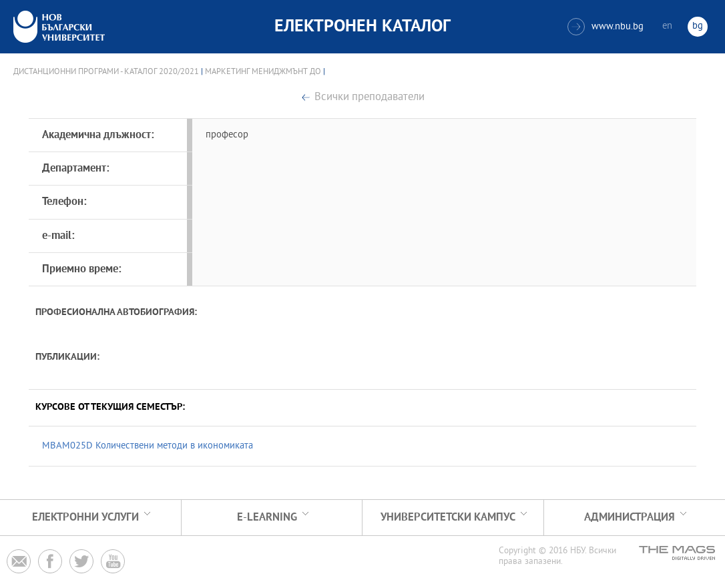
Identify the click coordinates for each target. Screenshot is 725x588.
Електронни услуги (85, 518)
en (667, 26)
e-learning (267, 518)
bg (698, 26)
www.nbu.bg (606, 27)
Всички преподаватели (370, 98)
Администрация (630, 518)
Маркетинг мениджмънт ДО (263, 72)
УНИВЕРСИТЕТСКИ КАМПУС (448, 518)
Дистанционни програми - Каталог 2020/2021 (106, 72)
